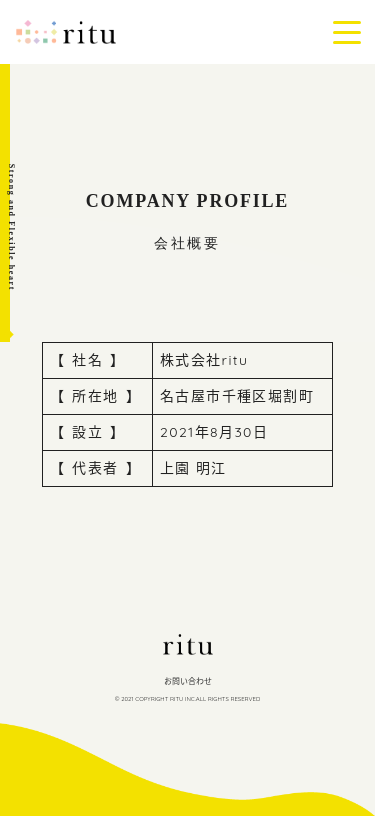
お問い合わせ (188, 681)
